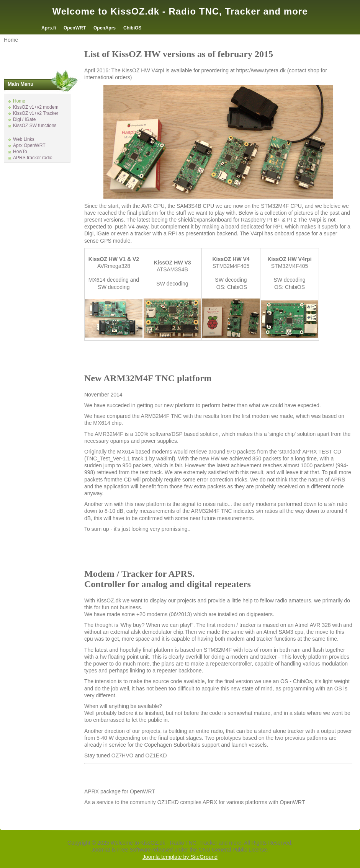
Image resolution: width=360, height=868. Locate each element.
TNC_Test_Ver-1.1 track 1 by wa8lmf (130, 458)
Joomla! (101, 850)
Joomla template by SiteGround (180, 857)
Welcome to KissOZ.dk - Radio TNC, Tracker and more (180, 11)
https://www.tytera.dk (261, 70)
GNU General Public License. (233, 850)
